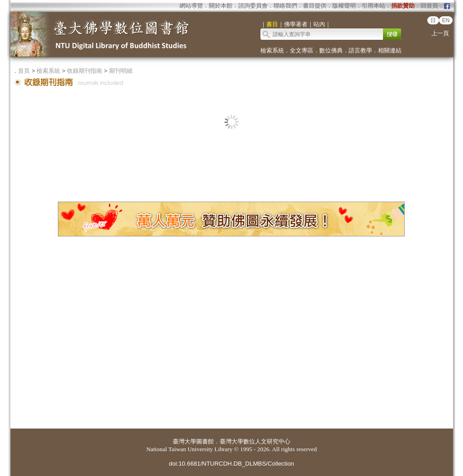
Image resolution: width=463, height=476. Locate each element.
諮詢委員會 (253, 6)
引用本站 (373, 6)
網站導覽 (191, 6)
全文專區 (302, 50)
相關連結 (390, 50)
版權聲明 (344, 6)
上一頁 (440, 33)
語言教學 (360, 50)
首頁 (24, 71)
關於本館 (221, 6)
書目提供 (315, 6)
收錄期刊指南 (85, 71)
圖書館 (205, 441)
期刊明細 (121, 71)
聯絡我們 (285, 6)
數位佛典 (331, 50)
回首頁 (429, 6)
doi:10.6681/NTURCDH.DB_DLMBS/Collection (231, 464)
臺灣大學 (184, 441)
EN (446, 20)
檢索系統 (272, 50)
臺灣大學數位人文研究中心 (255, 441)
